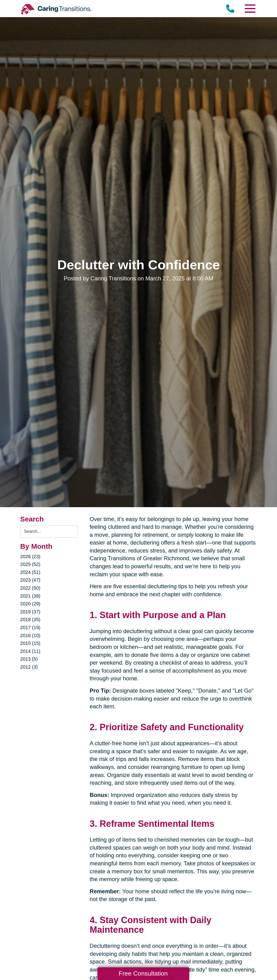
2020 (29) (30, 604)
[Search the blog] (49, 531)
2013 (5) (29, 659)
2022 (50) (30, 588)
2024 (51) (30, 572)
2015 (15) (30, 643)
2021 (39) (30, 596)
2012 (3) (29, 667)
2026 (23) (30, 557)
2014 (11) (30, 651)
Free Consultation (143, 973)
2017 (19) (30, 627)
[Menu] (250, 9)
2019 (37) (30, 612)
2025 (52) (30, 564)
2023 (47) (30, 580)
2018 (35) (30, 619)
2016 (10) (30, 635)
